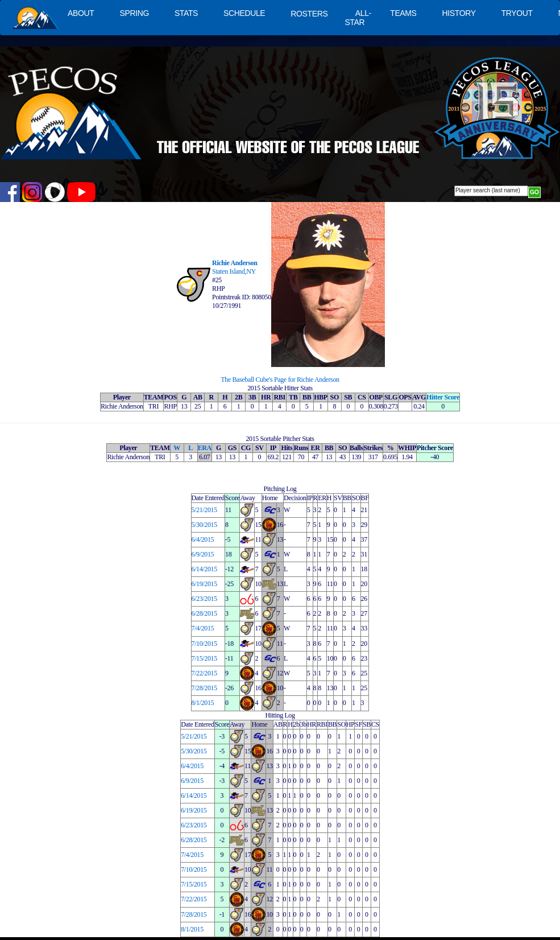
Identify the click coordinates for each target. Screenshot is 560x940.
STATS (186, 13)
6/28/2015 (204, 613)
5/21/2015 (204, 510)
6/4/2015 (203, 539)
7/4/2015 (203, 628)
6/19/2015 (204, 584)
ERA (205, 448)
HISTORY (459, 13)
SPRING (134, 13)
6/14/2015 (204, 569)
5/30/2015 (204, 525)
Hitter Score (443, 397)
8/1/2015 (203, 703)
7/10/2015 (204, 644)
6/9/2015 (203, 554)
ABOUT (81, 13)
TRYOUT (517, 13)
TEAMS (403, 13)
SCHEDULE (244, 13)
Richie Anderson (235, 263)
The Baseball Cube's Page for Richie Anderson (280, 380)
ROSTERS (309, 14)
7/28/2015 (204, 688)
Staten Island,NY (234, 271)
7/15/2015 (204, 658)
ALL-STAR (358, 18)
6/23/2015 (204, 599)
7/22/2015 (204, 673)
